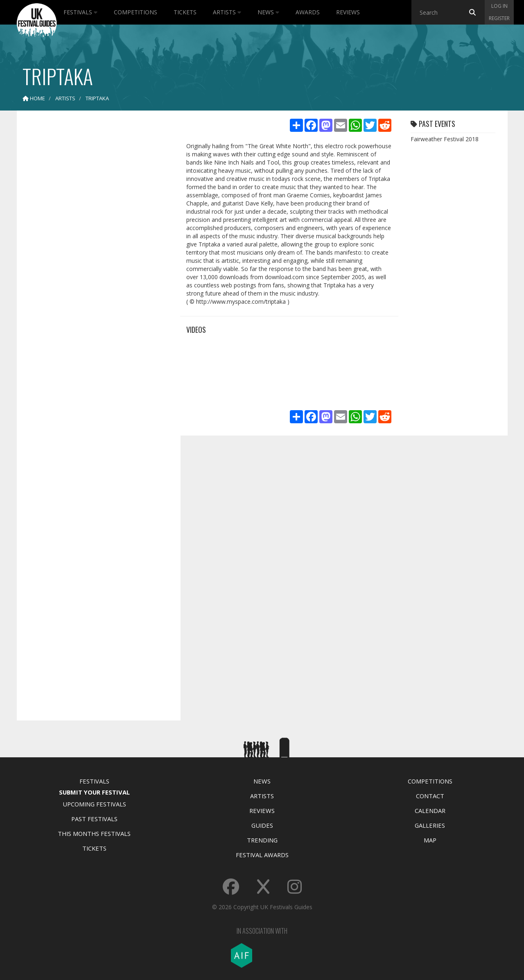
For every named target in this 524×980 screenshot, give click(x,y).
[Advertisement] (93, 246)
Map (430, 840)
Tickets (185, 12)
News (268, 12)
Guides (262, 825)
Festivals (80, 12)
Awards (308, 12)
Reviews (348, 12)
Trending (262, 840)
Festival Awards (262, 855)
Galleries (430, 825)
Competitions (136, 12)
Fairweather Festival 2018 (445, 139)
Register (499, 18)
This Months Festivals (94, 833)
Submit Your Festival (94, 792)
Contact (430, 796)
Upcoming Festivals (94, 804)
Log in (499, 6)
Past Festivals (94, 819)
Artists (227, 12)
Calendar (430, 811)
